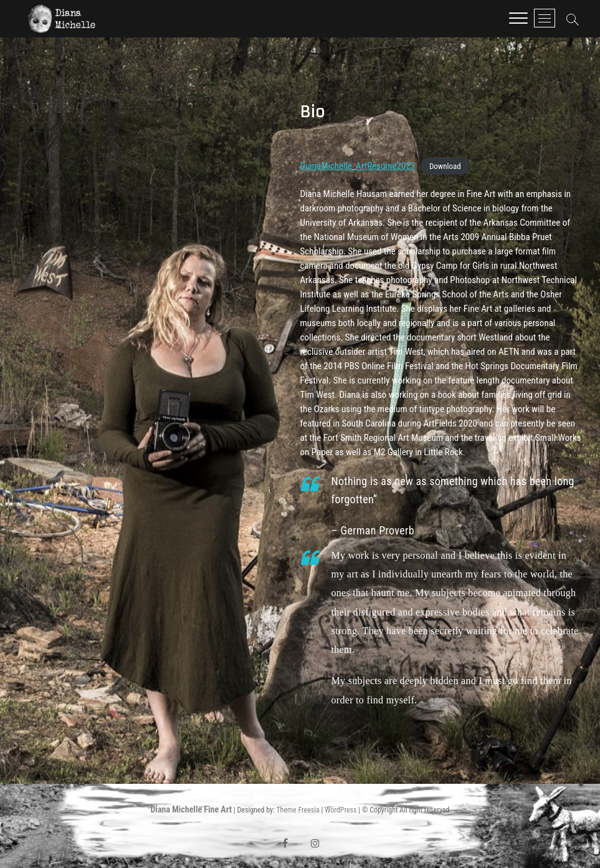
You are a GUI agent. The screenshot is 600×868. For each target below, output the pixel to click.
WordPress (340, 810)
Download (445, 166)
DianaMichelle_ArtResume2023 (358, 166)
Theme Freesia (298, 810)
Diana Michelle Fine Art (191, 809)
